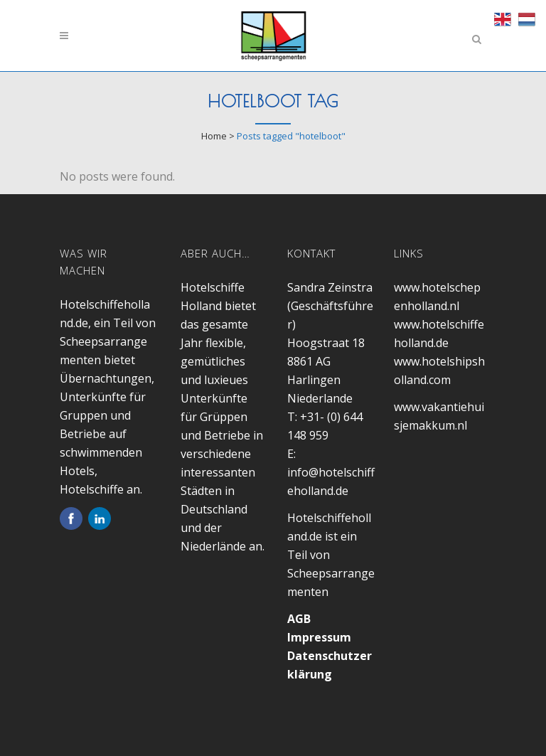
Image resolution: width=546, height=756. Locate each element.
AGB (299, 619)
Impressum (319, 637)
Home (214, 136)
